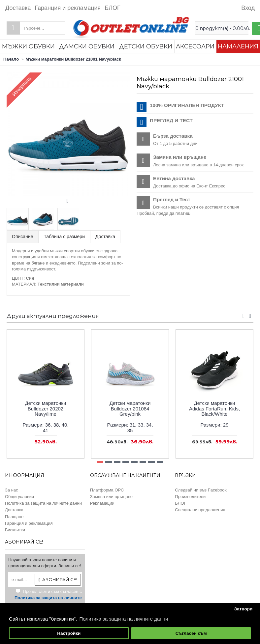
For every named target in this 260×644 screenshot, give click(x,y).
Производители (190, 497)
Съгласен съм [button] (191, 633)
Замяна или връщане (111, 497)
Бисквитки (15, 530)
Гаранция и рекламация (29, 523)
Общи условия (19, 497)
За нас (12, 490)
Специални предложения (200, 510)
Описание (22, 237)
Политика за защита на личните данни (43, 503)
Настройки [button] (69, 633)
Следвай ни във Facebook (201, 490)
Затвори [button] (244, 609)
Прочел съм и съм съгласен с (48, 598)
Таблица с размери (64, 237)
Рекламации (102, 503)
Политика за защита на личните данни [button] (124, 619)
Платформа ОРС (107, 490)
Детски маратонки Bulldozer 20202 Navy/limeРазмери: (45, 417)
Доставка (105, 237)
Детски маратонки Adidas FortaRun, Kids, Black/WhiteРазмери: (214, 414)
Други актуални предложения (53, 316)
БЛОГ (180, 503)
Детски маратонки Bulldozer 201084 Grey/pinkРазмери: (130, 417)
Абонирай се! (58, 580)
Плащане (14, 517)
